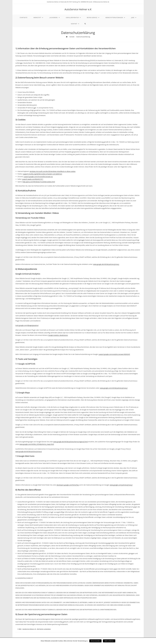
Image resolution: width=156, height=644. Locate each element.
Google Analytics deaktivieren (58, 335)
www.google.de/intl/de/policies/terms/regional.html (71, 442)
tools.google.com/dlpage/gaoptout (27, 325)
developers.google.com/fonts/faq (68, 485)
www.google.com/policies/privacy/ (121, 485)
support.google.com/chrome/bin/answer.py (38, 177)
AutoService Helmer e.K (78, 9)
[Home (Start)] (67, 37)
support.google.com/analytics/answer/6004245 (114, 354)
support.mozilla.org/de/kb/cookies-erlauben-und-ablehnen (43, 174)
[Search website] (85, 24)
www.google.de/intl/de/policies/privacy (106, 264)
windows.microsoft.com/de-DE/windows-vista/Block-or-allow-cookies (53, 171)
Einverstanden (95, 641)
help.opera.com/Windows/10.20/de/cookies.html (39, 182)
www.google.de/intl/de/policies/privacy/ (29, 451)
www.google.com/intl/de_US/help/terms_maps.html (37, 444)
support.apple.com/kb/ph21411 (33, 179)
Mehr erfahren (109, 641)
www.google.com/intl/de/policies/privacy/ (114, 388)
